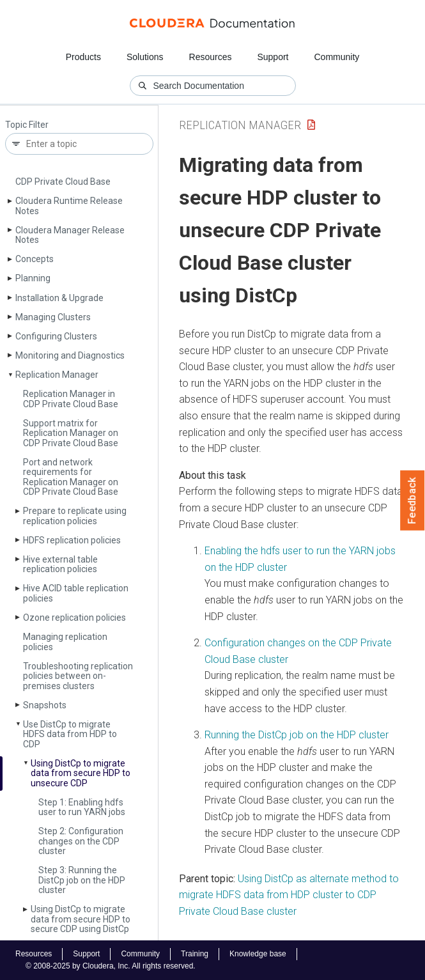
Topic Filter (27, 125)
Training (195, 954)
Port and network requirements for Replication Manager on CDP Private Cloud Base (71, 477)
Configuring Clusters (56, 336)
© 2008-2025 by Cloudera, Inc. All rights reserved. (111, 966)
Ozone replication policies (74, 618)
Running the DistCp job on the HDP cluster (297, 735)
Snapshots (45, 705)
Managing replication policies (65, 642)
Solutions (145, 57)
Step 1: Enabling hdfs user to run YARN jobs (82, 807)
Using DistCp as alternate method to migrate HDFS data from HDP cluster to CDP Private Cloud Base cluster (289, 895)
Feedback (413, 501)
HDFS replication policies (72, 540)
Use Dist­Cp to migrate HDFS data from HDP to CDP (70, 734)
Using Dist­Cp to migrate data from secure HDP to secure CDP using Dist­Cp (81, 919)
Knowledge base (258, 954)
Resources (211, 57)
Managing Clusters (53, 317)
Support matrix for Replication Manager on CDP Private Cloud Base (71, 433)
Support (273, 57)
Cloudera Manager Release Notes (70, 235)
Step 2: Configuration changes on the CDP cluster (81, 841)
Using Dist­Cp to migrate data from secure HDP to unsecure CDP (81, 773)
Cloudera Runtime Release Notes (69, 206)
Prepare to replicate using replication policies (75, 516)
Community (337, 57)
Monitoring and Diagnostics (70, 355)
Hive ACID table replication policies (76, 593)
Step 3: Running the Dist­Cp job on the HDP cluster (82, 880)
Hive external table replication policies (60, 564)
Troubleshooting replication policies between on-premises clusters (78, 676)
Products (83, 57)
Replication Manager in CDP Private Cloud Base (71, 399)
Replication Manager (57, 375)
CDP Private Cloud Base (63, 182)
